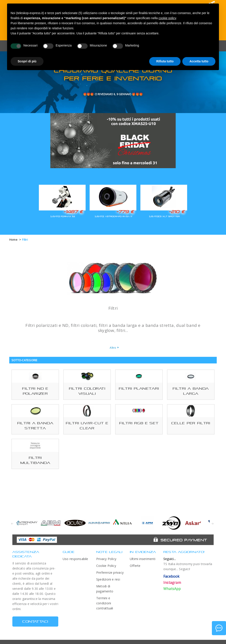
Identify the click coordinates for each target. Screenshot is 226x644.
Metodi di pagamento (105, 589)
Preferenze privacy (110, 572)
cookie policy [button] (167, 18)
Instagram (172, 583)
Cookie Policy (106, 566)
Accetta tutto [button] (199, 61)
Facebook (171, 576)
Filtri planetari (139, 388)
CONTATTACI (35, 621)
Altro (113, 348)
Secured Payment (184, 540)
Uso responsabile (75, 559)
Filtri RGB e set (139, 423)
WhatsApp (172, 589)
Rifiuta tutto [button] (165, 61)
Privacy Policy (106, 559)
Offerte (135, 566)
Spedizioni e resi (108, 579)
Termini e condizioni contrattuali (105, 603)
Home (13, 240)
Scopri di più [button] (27, 61)
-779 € (125, 212)
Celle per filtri (191, 423)
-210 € (177, 212)
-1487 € (73, 212)
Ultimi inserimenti (143, 559)
